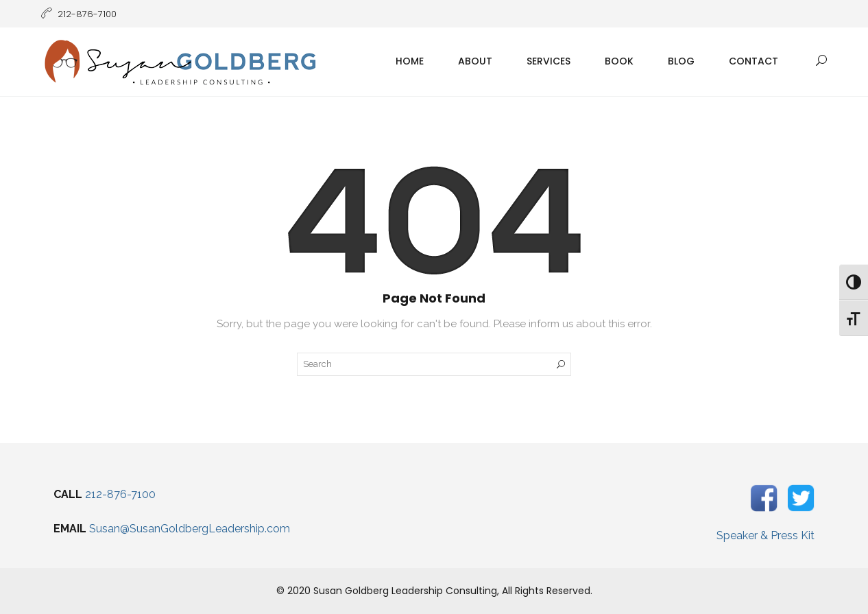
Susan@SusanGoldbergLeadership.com (190, 529)
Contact (754, 61)
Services (548, 61)
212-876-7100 (120, 494)
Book (619, 61)
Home (410, 61)
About (475, 61)
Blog (681, 61)
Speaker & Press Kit (765, 535)
